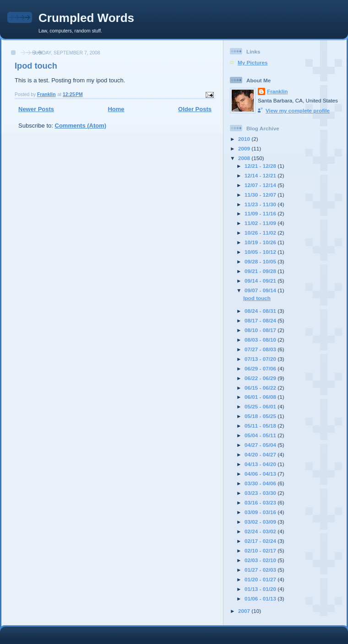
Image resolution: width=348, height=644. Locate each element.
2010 (245, 139)
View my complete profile (298, 110)
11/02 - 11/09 (261, 223)
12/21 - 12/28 (261, 166)
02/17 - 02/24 (261, 541)
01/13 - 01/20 (261, 589)
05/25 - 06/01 (261, 406)
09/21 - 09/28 (261, 271)
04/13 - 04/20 (261, 464)
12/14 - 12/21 (261, 175)
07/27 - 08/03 (261, 349)
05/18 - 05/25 (261, 416)
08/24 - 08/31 (261, 311)
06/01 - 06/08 (261, 397)
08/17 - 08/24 (261, 320)
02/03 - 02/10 (261, 560)
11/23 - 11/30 (261, 204)
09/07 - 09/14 (261, 290)
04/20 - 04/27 (261, 454)
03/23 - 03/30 (261, 493)
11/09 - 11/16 (261, 213)
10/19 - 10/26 (261, 242)
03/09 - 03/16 (261, 512)
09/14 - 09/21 (261, 281)
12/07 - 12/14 (261, 185)
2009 (245, 148)
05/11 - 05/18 (261, 426)
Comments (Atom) (81, 126)
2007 (245, 611)
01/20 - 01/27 (261, 579)
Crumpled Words (86, 18)
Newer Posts (36, 109)
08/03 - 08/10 (261, 340)
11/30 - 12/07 (261, 195)
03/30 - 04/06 (261, 483)
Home (116, 109)
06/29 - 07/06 (261, 368)
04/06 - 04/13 (261, 474)
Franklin (277, 91)
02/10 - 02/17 (261, 550)
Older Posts (195, 109)
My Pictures (253, 62)
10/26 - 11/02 (261, 233)
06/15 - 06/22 (261, 388)
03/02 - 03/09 (261, 522)
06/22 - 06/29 (261, 378)
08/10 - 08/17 (261, 330)
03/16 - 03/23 (261, 502)
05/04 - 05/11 (261, 435)
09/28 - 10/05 (261, 261)
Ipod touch (36, 66)
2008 (245, 158)
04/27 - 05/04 (261, 445)
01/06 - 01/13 (261, 598)
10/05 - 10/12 (261, 252)
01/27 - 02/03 (261, 570)
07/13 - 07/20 (261, 359)
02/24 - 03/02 (261, 531)
